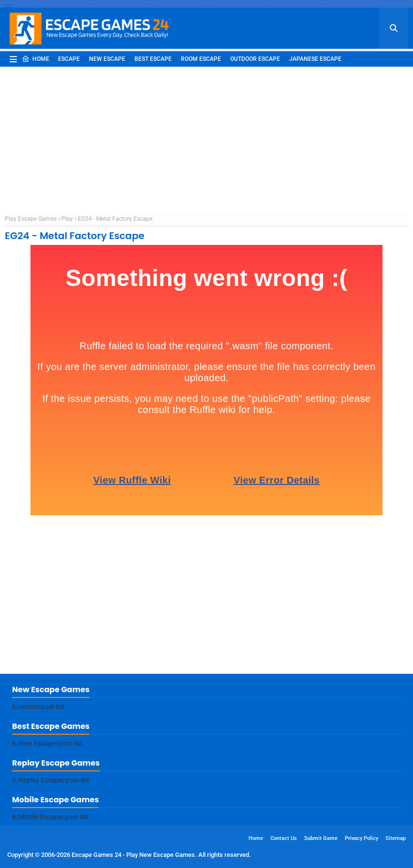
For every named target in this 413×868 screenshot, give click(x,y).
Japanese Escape (315, 59)
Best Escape (153, 59)
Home (36, 59)
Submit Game (321, 838)
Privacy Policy (361, 838)
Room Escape (201, 59)
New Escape (107, 59)
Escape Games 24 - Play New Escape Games (133, 855)
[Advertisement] (206, 139)
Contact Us (284, 838)
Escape (69, 59)
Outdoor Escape (255, 59)
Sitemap (396, 838)
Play (67, 219)
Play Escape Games (31, 219)
